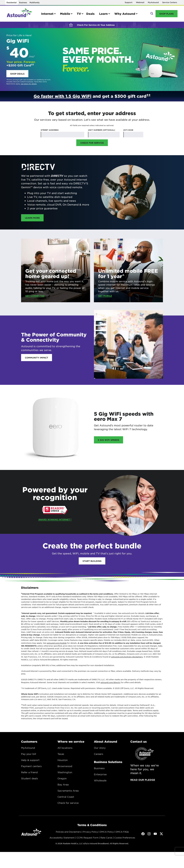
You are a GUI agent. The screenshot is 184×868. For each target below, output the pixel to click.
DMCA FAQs (122, 832)
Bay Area (63, 785)
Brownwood (65, 766)
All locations (65, 748)
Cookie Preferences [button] (125, 838)
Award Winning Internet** (55, 519)
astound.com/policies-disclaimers (127, 657)
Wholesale (100, 780)
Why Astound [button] (125, 14)
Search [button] (151, 14)
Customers (29, 741)
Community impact (37, 358)
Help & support (30, 760)
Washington (65, 772)
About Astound (106, 741)
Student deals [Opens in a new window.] (30, 778)
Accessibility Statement (62, 838)
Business (23, 2)
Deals (90, 14)
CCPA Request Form (88, 838)
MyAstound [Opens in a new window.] (28, 748)
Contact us (139, 741)
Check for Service (92, 143)
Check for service (68, 803)
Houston (63, 760)
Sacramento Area (68, 791)
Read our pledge (143, 780)
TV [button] (79, 14)
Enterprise (100, 774)
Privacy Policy (90, 832)
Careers (99, 754)
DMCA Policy (107, 832)
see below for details (29, 84)
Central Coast (66, 797)
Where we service (71, 741)
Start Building (92, 561)
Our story (100, 748)
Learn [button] (103, 14)
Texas (61, 754)
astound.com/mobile (57, 643)
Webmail (140, 2)
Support (129, 2)
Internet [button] (47, 14)
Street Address (50, 130)
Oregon (62, 778)
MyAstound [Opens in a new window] (153, 2)
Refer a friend (29, 772)
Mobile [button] (65, 14)
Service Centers (170, 2)
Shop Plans (166, 14)
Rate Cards (106, 838)
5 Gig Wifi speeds (108, 440)
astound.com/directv (110, 682)
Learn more (34, 218)
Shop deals (17, 74)
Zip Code (128, 130)
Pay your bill (29, 754)
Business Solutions (108, 762)
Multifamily (35, 2)
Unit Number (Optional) (102, 130)
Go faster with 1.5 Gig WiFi (62, 96)
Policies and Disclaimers (68, 832)
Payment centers (31, 766)
